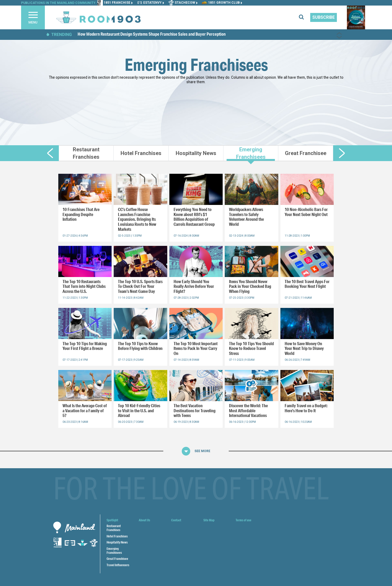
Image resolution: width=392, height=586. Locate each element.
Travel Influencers (118, 565)
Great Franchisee (117, 559)
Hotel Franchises (117, 536)
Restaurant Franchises (114, 528)
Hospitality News (117, 542)
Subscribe (324, 17)
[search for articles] (305, 17)
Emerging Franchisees (114, 551)
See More (202, 451)
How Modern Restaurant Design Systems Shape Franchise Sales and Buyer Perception (152, 34)
